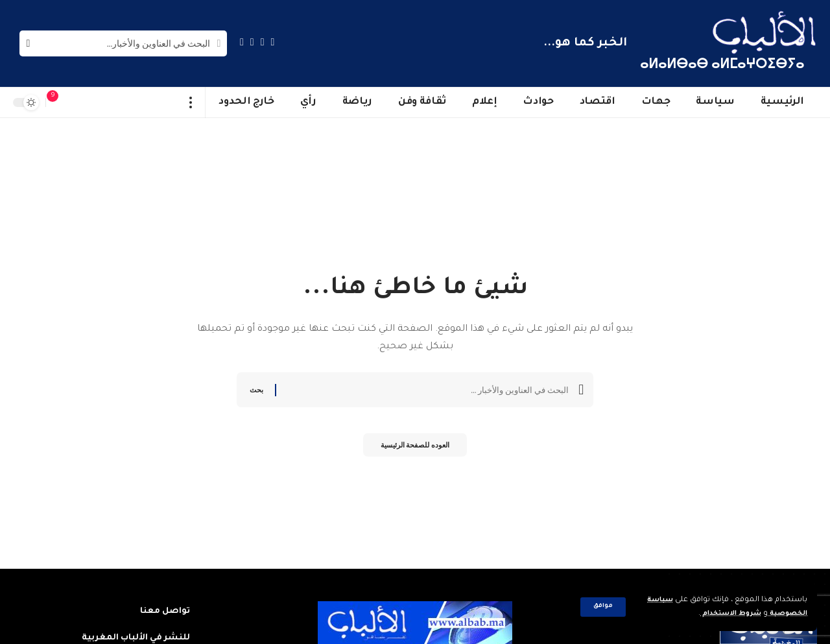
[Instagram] (242, 42)
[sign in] (78, 102)
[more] (191, 102)
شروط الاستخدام (722, 614)
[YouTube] (252, 42)
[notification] (59, 102)
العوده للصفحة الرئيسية (415, 448)
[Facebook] (273, 42)
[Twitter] (263, 42)
